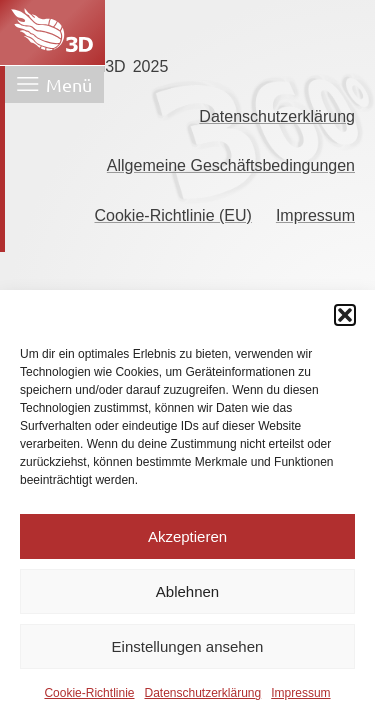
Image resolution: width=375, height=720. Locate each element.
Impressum (300, 693)
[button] (345, 315)
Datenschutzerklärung (202, 693)
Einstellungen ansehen (188, 646)
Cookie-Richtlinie (89, 693)
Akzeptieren (187, 536)
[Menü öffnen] (54, 84)
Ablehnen (187, 591)
